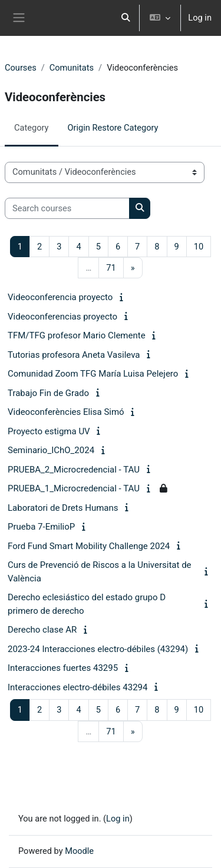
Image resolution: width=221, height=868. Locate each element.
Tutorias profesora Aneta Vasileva (74, 355)
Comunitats (72, 68)
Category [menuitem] (32, 128)
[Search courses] (67, 208)
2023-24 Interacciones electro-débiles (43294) (98, 649)
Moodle (79, 851)
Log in (200, 18)
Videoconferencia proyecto (60, 297)
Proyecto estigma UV (49, 431)
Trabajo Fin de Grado (48, 393)
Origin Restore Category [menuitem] (113, 128)
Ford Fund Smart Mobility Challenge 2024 (89, 546)
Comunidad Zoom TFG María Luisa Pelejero (93, 374)
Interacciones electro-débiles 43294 (77, 687)
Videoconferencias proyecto (62, 317)
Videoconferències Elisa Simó (66, 412)
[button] (126, 18)
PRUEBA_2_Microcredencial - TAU (74, 470)
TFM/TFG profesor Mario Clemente (77, 335)
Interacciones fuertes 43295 (63, 668)
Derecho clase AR (42, 630)
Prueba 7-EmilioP (41, 527)
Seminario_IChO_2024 (51, 450)
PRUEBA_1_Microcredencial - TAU (74, 488)
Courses (21, 68)
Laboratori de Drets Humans (63, 508)
